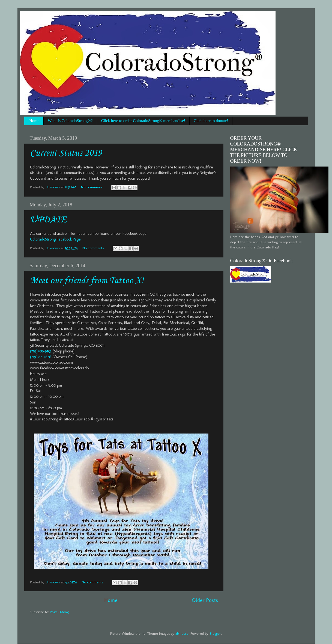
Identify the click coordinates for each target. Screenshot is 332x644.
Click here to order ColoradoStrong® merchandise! (143, 121)
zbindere (182, 633)
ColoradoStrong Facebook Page (55, 239)
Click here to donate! (211, 121)
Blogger (215, 633)
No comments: (93, 187)
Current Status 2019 (66, 153)
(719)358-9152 (41, 351)
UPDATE (48, 220)
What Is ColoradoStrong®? (70, 121)
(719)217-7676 (41, 357)
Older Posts (205, 600)
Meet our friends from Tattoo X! (87, 281)
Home (34, 121)
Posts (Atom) (60, 612)
